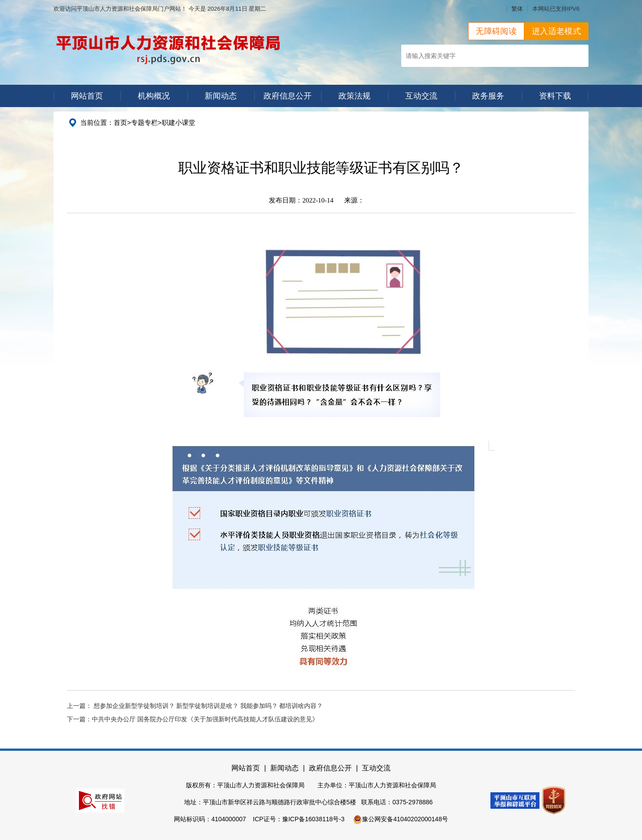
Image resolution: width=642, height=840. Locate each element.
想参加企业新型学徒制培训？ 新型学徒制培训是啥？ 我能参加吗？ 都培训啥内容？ (208, 706)
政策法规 (354, 96)
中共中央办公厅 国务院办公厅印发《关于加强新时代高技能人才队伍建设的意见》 (205, 719)
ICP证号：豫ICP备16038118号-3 (298, 819)
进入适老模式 (556, 31)
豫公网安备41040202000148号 (401, 819)
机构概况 (154, 96)
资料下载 (555, 96)
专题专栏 (144, 122)
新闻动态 (221, 96)
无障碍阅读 (496, 31)
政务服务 (488, 96)
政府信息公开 (288, 96)
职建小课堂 (179, 122)
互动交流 (421, 96)
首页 (120, 122)
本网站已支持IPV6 (556, 9)
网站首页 (87, 96)
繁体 (517, 9)
